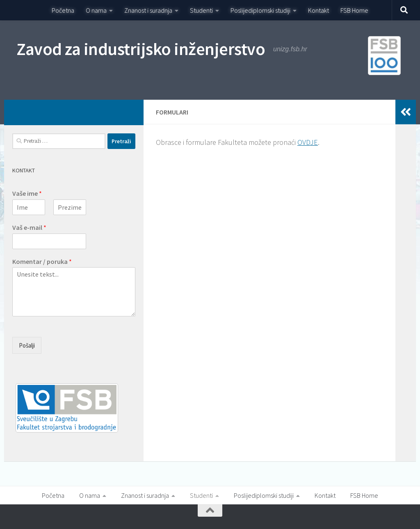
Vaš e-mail (29, 227)
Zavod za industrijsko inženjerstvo (141, 49)
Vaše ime (27, 193)
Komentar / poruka (42, 261)
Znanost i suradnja (148, 10)
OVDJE (308, 142)
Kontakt (318, 10)
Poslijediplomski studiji (260, 10)
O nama (96, 10)
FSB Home (354, 10)
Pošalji (27, 345)
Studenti (201, 10)
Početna (63, 10)
